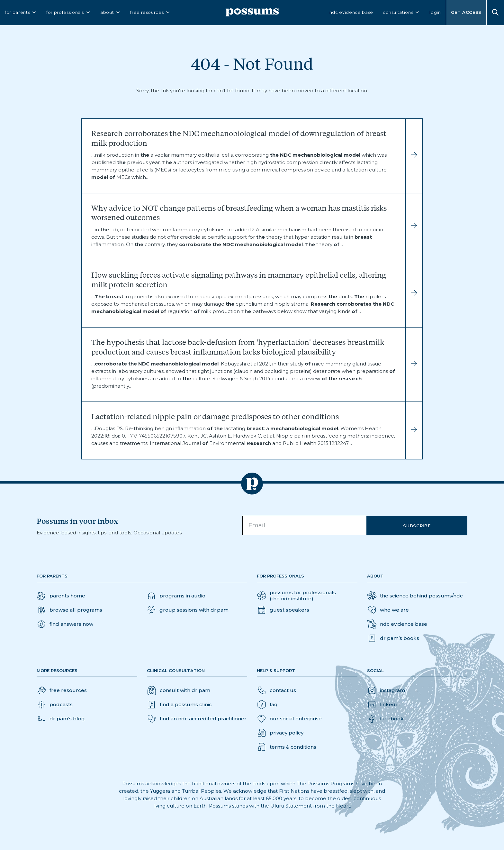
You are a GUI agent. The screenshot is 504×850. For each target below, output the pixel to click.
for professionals (68, 13)
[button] (65, 624)
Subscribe (422, 525)
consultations (401, 13)
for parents (21, 13)
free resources (150, 13)
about (110, 13)
